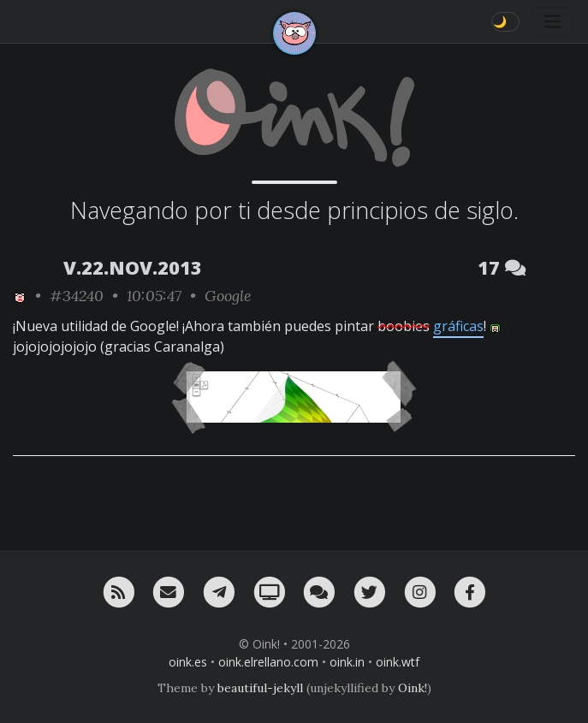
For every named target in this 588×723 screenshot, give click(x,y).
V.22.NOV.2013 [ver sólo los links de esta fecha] (133, 267)
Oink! (413, 688)
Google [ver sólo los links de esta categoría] (228, 296)
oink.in (347, 662)
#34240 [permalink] (77, 296)
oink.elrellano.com (268, 662)
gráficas (458, 326)
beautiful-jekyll (260, 688)
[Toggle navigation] (553, 21)
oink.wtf (398, 662)
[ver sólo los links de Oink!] (20, 296)
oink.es (188, 662)
